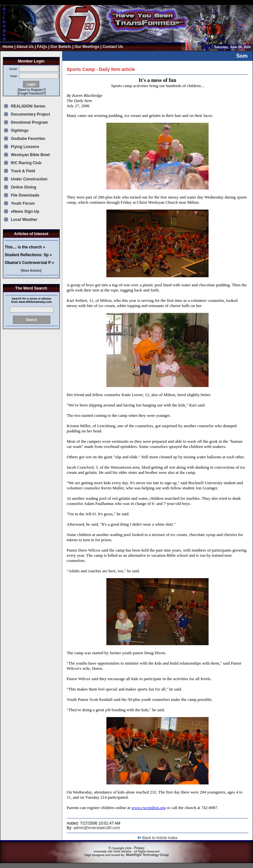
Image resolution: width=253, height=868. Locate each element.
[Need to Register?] (31, 90)
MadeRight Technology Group (147, 855)
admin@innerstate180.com (97, 828)
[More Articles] (31, 271)
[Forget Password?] (32, 93)
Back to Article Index (157, 838)
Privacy (139, 848)
